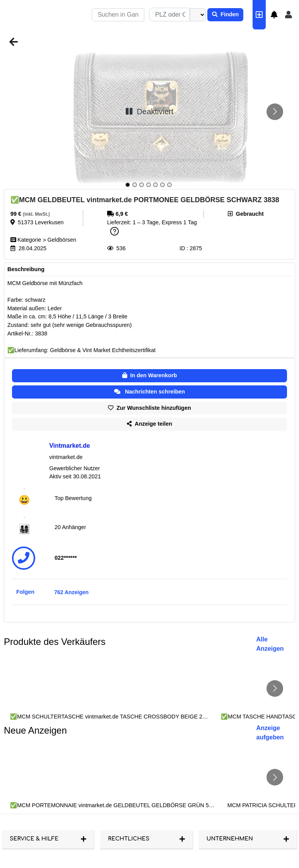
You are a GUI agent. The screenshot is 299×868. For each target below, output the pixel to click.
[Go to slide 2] (135, 185)
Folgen (25, 592)
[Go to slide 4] (149, 185)
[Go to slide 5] (155, 185)
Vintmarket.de (70, 446)
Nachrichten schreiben (149, 392)
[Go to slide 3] (142, 185)
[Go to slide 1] (128, 185)
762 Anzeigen (71, 592)
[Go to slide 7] (169, 185)
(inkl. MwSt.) (36, 214)
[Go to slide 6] (162, 185)
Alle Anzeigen (270, 644)
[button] (274, 15)
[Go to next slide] (275, 112)
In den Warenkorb (150, 375)
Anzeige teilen (149, 424)
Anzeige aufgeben (270, 733)
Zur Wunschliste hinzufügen (149, 408)
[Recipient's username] (118, 15)
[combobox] (169, 15)
